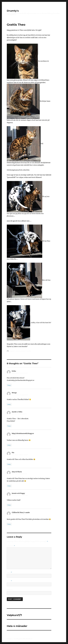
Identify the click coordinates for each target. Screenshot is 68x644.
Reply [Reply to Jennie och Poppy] (9, 505)
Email (9, 581)
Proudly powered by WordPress (23, 639)
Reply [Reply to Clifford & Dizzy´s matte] (9, 524)
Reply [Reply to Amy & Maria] (9, 486)
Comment (11, 546)
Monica (12, 351)
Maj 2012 (29, 351)
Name (9, 572)
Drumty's (13, 11)
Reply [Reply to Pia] (9, 464)
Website (10, 590)
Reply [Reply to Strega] (9, 404)
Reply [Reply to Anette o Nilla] (9, 426)
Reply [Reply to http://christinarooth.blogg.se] (9, 445)
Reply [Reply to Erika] (9, 385)
